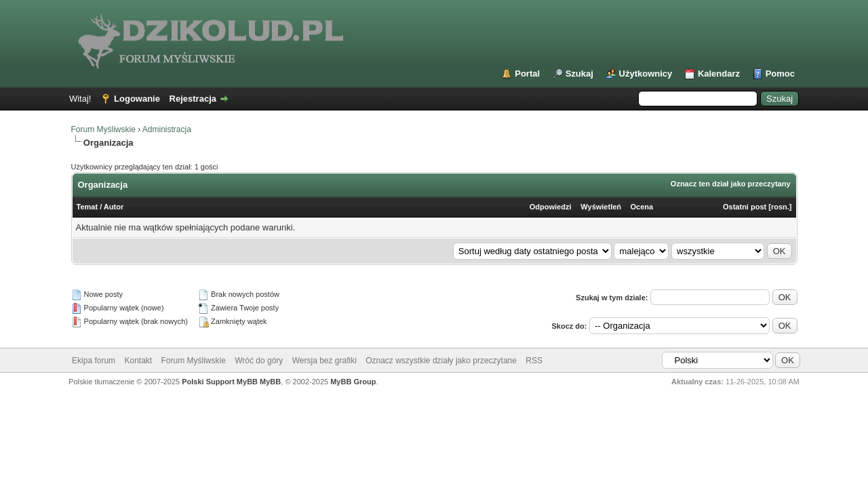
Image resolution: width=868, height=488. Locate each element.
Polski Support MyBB (220, 382)
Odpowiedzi (551, 207)
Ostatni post (745, 207)
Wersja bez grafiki (324, 361)
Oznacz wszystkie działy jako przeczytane (441, 361)
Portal (527, 74)
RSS (534, 361)
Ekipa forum (94, 361)
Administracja (167, 129)
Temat (87, 207)
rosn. (780, 207)
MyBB (270, 382)
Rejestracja (193, 99)
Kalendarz (719, 74)
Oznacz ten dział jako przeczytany (731, 184)
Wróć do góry (259, 361)
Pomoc (780, 74)
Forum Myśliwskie (103, 129)
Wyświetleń (601, 207)
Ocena (642, 207)
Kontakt (138, 361)
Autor (114, 207)
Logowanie (137, 99)
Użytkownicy (646, 74)
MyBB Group (353, 382)
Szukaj (579, 74)
